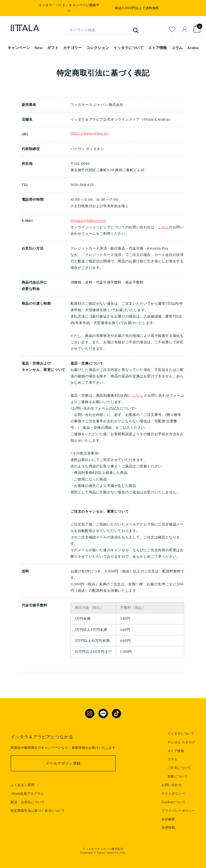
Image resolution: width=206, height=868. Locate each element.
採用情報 (168, 828)
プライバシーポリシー (178, 811)
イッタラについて (181, 734)
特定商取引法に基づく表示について (38, 811)
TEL (25, 185)
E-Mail (27, 221)
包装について (178, 776)
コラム (172, 759)
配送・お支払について (28, 802)
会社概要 (168, 819)
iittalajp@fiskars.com (88, 221)
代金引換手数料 (34, 605)
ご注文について (179, 768)
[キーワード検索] (133, 28)
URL (25, 134)
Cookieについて (174, 802)
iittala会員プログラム (27, 794)
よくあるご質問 (23, 785)
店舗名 (27, 120)
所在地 (27, 164)
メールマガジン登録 (63, 763)
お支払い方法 (33, 248)
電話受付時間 (33, 200)
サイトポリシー (173, 794)
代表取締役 (31, 149)
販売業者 (29, 105)
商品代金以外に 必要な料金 (34, 286)
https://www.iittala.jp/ (90, 133)
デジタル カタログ (181, 742)
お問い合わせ (172, 785)
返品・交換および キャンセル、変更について (44, 367)
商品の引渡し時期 (36, 304)
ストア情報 (176, 751)
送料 (25, 571)
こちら (163, 227)
